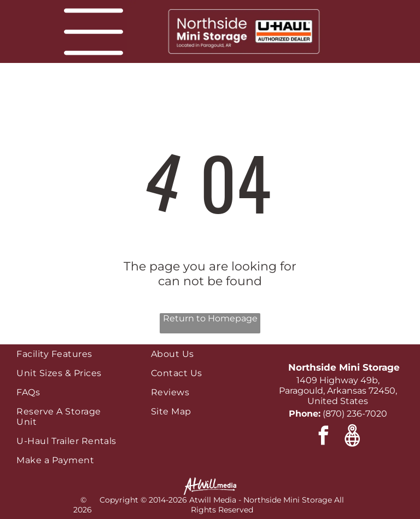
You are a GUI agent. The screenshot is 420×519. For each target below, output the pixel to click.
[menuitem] (69, 354)
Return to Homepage (210, 318)
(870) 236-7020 (355, 414)
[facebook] (323, 437)
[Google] (352, 437)
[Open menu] (94, 32)
